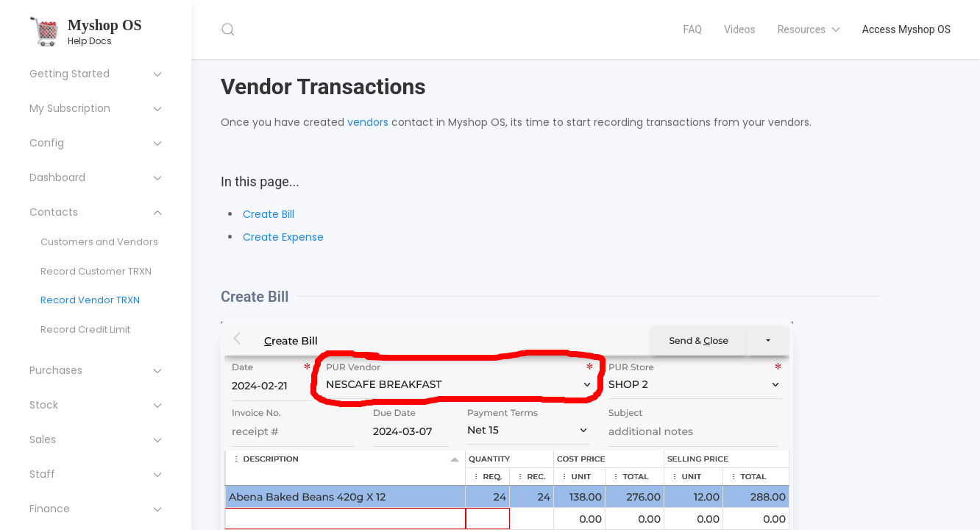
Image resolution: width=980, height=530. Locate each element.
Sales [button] (96, 439)
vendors (368, 122)
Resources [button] (809, 29)
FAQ (693, 29)
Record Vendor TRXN (90, 300)
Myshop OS (105, 25)
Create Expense (283, 237)
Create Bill (269, 214)
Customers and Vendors (99, 242)
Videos (740, 29)
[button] (228, 29)
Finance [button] (96, 509)
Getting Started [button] (96, 74)
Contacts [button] (96, 212)
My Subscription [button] (96, 108)
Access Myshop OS (906, 29)
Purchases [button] (96, 370)
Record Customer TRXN (96, 271)
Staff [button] (96, 474)
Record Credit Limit (85, 329)
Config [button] (96, 143)
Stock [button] (96, 405)
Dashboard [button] (96, 177)
